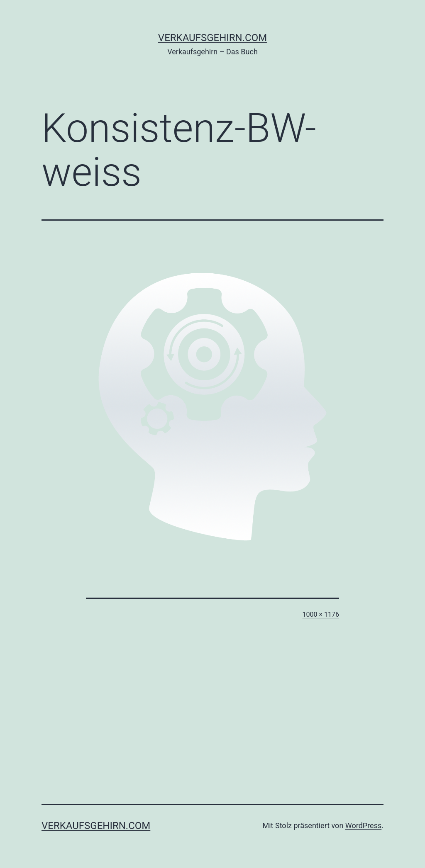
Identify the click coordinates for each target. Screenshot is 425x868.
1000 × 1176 (321, 614)
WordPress (363, 825)
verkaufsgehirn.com (212, 38)
